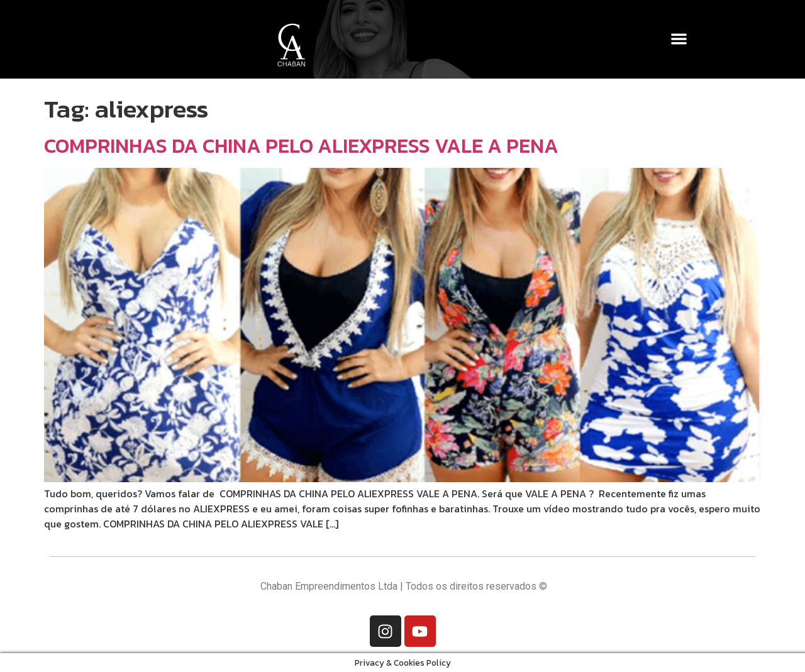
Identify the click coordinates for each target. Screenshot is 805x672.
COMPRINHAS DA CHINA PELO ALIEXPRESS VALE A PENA (301, 146)
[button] (680, 39)
